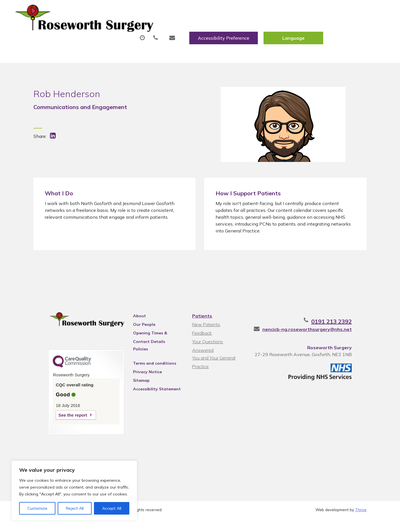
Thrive (361, 523)
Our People (138, 334)
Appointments (145, 28)
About (96, 28)
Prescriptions (198, 28)
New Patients (325, 28)
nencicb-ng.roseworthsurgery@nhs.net (322, 339)
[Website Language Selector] (355, 11)
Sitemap (135, 390)
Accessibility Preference (285, 11)
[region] (74, 491)
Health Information (111, 48)
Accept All (112, 508)
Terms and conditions (148, 373)
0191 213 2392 (346, 331)
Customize (37, 508)
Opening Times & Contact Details (152, 344)
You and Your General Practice (213, 361)
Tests (286, 28)
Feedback (201, 343)
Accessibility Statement (150, 399)
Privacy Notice (141, 382)
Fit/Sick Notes (246, 28)
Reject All (75, 508)
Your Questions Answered (218, 352)
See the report (58, 426)
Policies (134, 359)
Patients (202, 326)
